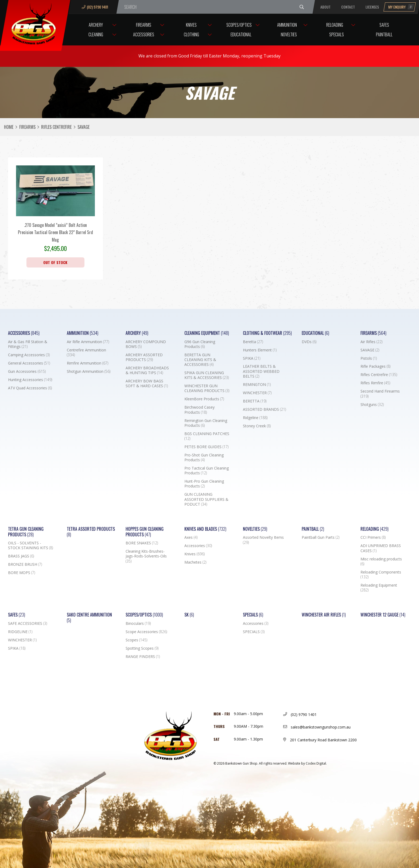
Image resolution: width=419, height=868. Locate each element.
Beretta (253, 342)
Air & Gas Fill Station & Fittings (28, 344)
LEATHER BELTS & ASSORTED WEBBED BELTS (261, 371)
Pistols (369, 358)
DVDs (309, 342)
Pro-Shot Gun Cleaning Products (204, 458)
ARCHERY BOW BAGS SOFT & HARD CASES (147, 383)
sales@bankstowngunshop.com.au (317, 727)
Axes (191, 537)
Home (9, 127)
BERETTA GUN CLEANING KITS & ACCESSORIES (200, 360)
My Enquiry (401, 7)
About (325, 7)
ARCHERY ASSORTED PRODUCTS (144, 357)
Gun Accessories (27, 371)
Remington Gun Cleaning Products (206, 423)
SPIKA (252, 358)
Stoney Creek (257, 426)
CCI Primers (373, 537)
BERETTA (255, 401)
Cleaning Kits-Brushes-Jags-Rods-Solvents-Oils (146, 556)
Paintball (384, 34)
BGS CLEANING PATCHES (207, 436)
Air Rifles (371, 342)
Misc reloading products (381, 561)
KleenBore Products (204, 399)
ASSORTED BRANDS (264, 409)
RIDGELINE (20, 632)
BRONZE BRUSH (25, 564)
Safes (384, 25)
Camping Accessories (29, 355)
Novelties (289, 34)
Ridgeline (255, 418)
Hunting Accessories (30, 380)
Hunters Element (260, 350)
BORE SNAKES (142, 543)
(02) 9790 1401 (95, 7)
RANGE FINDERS (143, 657)
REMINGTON (257, 385)
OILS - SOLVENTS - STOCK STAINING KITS (30, 545)
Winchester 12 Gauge (383, 615)
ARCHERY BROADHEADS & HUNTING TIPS (147, 370)
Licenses (372, 7)
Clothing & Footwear (267, 333)
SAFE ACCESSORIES (28, 623)
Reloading (335, 25)
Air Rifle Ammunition (88, 342)
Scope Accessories (146, 632)
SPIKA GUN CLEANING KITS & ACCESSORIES (207, 375)
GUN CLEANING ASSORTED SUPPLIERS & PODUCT (206, 499)
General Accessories (29, 363)
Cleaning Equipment (207, 333)
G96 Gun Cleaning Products (200, 344)
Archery (96, 25)
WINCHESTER (257, 393)
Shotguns (372, 405)
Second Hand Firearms (380, 394)
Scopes (136, 640)
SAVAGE (370, 350)
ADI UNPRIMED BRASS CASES (381, 548)
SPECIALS (254, 632)
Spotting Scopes (142, 648)
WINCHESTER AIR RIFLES (324, 615)
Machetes (195, 562)
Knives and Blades (205, 529)
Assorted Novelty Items (263, 540)
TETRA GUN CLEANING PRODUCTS (26, 532)
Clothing (191, 34)
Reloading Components (381, 575)
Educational (241, 34)
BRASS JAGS (21, 556)
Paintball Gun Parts (321, 537)
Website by (307, 763)
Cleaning (96, 34)
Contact (348, 7)
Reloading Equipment (379, 588)
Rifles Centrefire (56, 127)
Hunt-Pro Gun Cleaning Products (204, 484)
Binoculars (138, 623)
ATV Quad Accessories (30, 388)
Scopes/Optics (239, 25)
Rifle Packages (375, 366)
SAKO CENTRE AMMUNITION (89, 618)
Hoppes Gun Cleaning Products (145, 532)
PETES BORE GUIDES (206, 447)
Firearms (144, 25)
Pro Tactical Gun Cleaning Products (207, 471)
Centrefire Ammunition (86, 352)
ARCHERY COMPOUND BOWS (146, 344)
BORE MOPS (22, 573)
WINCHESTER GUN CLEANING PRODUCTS (207, 388)
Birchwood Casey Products (199, 410)
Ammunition (287, 25)
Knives (191, 25)
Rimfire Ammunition (88, 363)
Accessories (144, 34)
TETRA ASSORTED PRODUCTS (91, 532)
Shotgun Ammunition (89, 371)
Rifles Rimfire (375, 383)
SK (189, 615)
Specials (337, 34)
